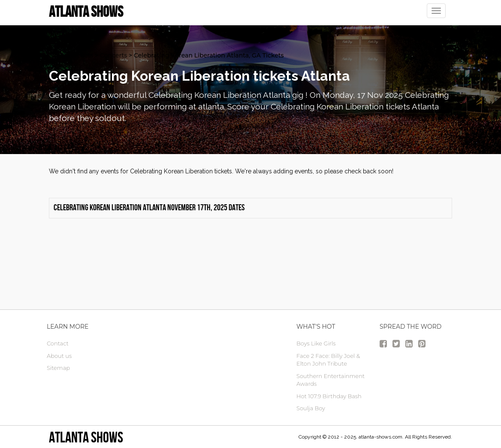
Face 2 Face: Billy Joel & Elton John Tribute (328, 360)
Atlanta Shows (86, 437)
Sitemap (58, 368)
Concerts (113, 55)
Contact (58, 343)
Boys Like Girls (316, 343)
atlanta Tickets (71, 55)
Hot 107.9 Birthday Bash (329, 396)
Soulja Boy (311, 408)
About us (59, 356)
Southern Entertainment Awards (330, 380)
